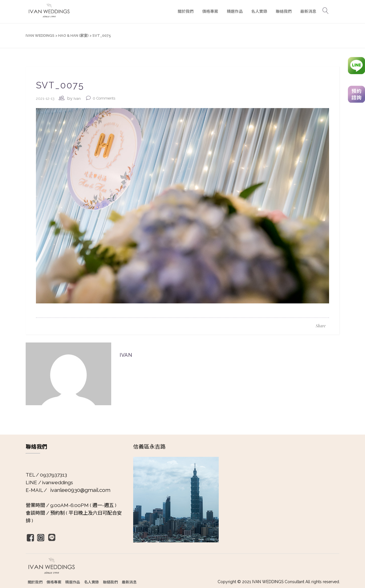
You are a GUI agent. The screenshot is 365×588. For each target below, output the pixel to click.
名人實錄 (92, 582)
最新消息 (129, 582)
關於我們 (35, 582)
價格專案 (54, 582)
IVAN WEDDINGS (40, 36)
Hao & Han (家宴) (73, 36)
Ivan (77, 99)
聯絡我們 (110, 582)
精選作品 (73, 582)
